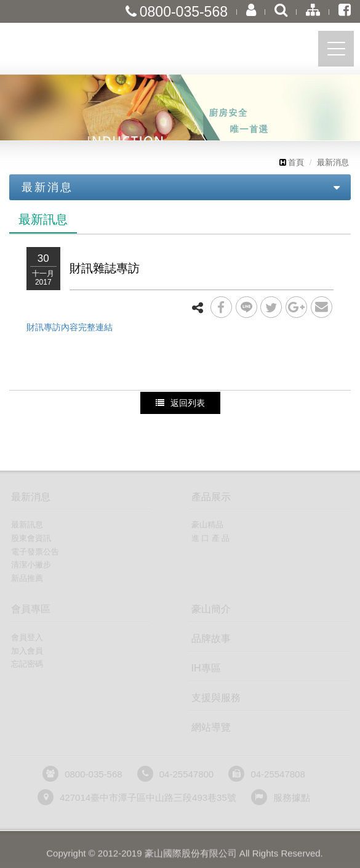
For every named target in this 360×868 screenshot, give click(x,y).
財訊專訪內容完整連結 (70, 327)
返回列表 (180, 403)
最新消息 (333, 162)
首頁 (292, 162)
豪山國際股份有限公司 (77, 51)
